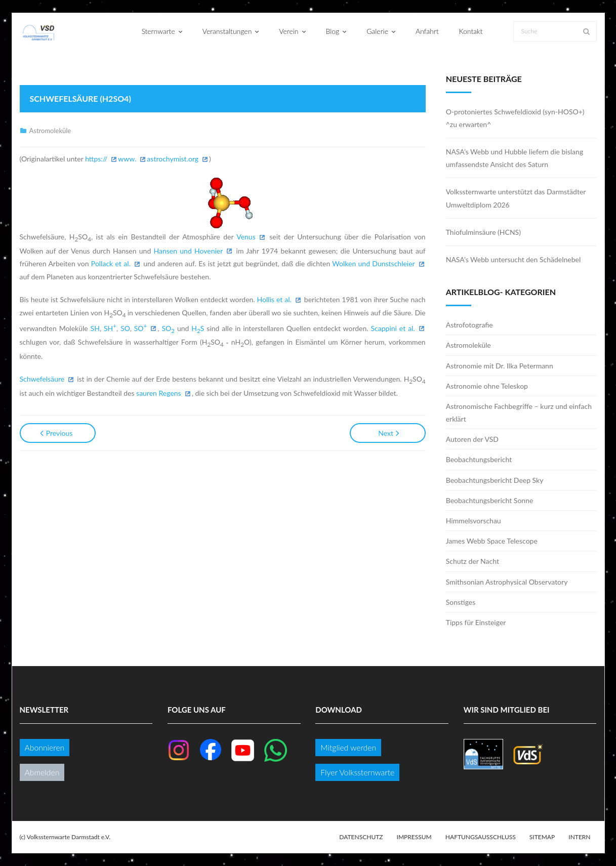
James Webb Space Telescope (492, 541)
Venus (246, 237)
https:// (96, 159)
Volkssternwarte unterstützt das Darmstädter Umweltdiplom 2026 (516, 198)
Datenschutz (361, 837)
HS (198, 328)
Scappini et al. (393, 328)
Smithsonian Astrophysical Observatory (507, 582)
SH (95, 328)
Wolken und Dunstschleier (373, 263)
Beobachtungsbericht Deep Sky (495, 480)
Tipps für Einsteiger (476, 622)
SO (125, 328)
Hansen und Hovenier (189, 251)
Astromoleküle (50, 131)
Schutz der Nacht (473, 561)
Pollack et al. (111, 263)
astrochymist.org (173, 159)
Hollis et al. (274, 299)
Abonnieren (45, 747)
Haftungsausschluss (481, 837)
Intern (579, 837)
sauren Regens (159, 393)
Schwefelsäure (42, 379)
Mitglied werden (348, 747)
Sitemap (542, 837)
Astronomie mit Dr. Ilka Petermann (500, 366)
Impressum (414, 837)
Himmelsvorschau (474, 521)
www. (127, 159)
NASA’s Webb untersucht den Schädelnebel (514, 259)
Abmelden (42, 772)
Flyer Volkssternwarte (357, 772)
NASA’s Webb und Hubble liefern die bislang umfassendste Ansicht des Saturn (515, 158)
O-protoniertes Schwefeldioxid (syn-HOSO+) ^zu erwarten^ (515, 118)
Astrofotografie (469, 325)
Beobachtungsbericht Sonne (490, 500)
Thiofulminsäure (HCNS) (483, 232)
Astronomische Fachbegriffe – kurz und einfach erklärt (519, 413)
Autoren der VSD (472, 439)
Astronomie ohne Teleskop (487, 386)
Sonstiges (461, 602)
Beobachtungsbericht (479, 459)
